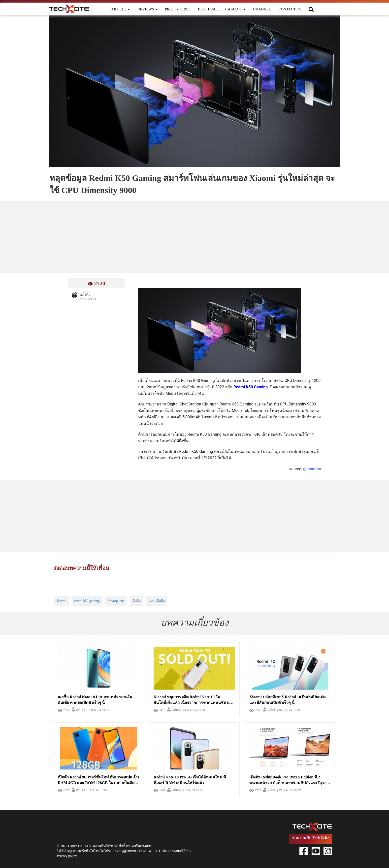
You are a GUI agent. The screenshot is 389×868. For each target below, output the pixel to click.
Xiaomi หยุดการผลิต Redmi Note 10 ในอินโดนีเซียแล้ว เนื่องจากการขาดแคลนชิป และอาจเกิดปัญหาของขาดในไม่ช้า (194, 703)
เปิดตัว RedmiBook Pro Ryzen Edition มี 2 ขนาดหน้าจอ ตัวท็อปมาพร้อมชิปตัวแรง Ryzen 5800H (289, 783)
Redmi (62, 601)
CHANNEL (262, 9)
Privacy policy (67, 856)
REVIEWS (147, 9)
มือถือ (137, 601)
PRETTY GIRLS (178, 9)
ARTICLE (121, 9)
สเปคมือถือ (157, 601)
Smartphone (116, 601)
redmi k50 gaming (87, 601)
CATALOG (236, 9)
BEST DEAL (208, 9)
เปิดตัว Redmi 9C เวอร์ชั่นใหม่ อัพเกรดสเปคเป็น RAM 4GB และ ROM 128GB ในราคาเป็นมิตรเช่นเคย (98, 783)
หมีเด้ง (78, 710)
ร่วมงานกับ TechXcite (311, 838)
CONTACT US (290, 9)
